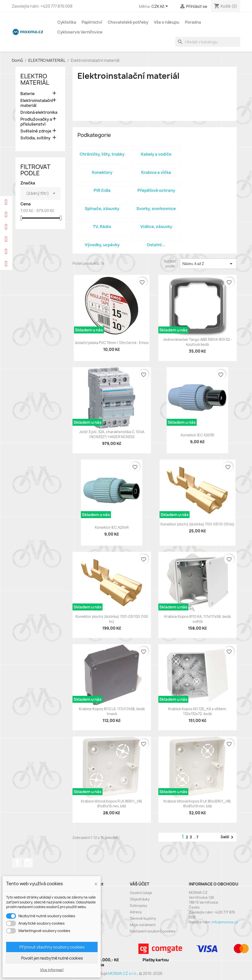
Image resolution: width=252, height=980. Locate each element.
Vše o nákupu (167, 22)
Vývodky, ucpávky (102, 245)
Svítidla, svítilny (35, 138)
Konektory (102, 172)
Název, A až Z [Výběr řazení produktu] (208, 264)
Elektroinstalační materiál (37, 103)
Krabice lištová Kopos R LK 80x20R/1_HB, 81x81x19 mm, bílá (197, 804)
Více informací (52, 970)
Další (228, 837)
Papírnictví (92, 22)
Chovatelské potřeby (128, 22)
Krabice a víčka (156, 172)
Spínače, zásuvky (102, 209)
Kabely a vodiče (156, 154)
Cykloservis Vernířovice (80, 32)
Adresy (136, 912)
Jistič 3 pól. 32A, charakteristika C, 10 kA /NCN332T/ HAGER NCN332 (112, 434)
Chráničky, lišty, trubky (102, 154)
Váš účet (140, 884)
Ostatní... (156, 245)
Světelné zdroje (36, 131)
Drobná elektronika (39, 112)
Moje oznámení (143, 925)
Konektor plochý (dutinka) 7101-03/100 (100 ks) (112, 619)
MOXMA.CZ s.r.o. (123, 973)
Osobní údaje (141, 893)
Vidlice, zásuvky (156, 227)
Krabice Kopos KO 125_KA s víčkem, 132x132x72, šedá (197, 711)
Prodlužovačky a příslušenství (36, 122)
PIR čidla (102, 190)
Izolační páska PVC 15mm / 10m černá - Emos (112, 343)
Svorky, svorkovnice (156, 209)
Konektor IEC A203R (197, 435)
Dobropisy (139, 906)
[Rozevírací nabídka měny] (161, 7)
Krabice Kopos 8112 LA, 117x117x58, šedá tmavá (112, 711)
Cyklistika (67, 22)
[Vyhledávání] (208, 42)
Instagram (28, 863)
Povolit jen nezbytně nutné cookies (52, 958)
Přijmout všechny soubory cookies (52, 947)
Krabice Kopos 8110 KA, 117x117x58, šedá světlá (197, 619)
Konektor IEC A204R (112, 527)
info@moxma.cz (225, 922)
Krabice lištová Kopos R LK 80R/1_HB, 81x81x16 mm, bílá (112, 804)
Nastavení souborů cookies (153, 931)
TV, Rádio (102, 227)
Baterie (28, 94)
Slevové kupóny (143, 918)
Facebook (17, 863)
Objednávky (140, 899)
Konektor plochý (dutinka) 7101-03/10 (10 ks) (198, 524)
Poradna (193, 22)
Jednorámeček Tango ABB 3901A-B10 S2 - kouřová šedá (198, 342)
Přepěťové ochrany (156, 190)
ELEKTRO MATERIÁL (35, 79)
